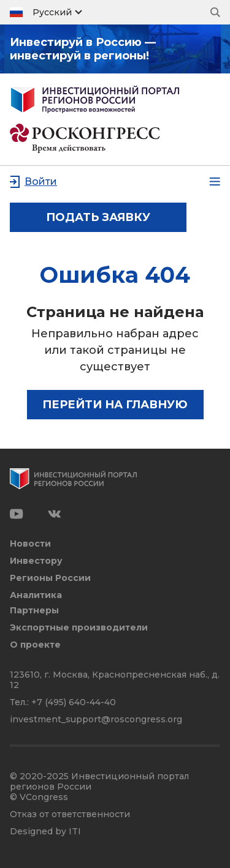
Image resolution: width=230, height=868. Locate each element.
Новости (30, 544)
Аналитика (36, 595)
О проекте (35, 645)
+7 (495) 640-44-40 (74, 702)
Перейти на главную (115, 405)
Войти (41, 181)
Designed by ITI (45, 832)
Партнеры (34, 611)
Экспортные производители (79, 628)
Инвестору (36, 561)
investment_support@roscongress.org (96, 719)
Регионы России (50, 578)
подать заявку (98, 217)
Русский (52, 12)
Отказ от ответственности (70, 814)
